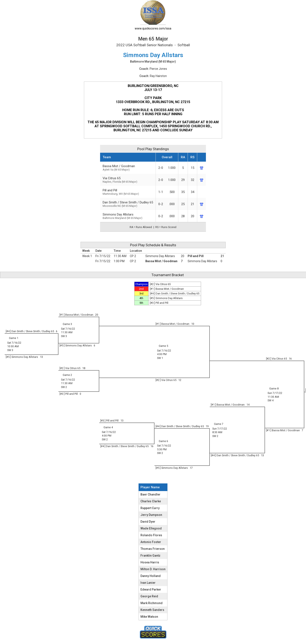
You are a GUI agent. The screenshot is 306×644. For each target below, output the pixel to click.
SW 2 (64, 387)
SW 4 (271, 400)
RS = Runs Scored (166, 227)
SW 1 (160, 358)
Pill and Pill (196, 256)
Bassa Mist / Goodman (128, 168)
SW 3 (64, 336)
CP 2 (133, 256)
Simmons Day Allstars (128, 216)
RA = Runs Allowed (141, 227)
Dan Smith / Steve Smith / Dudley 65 (128, 204)
